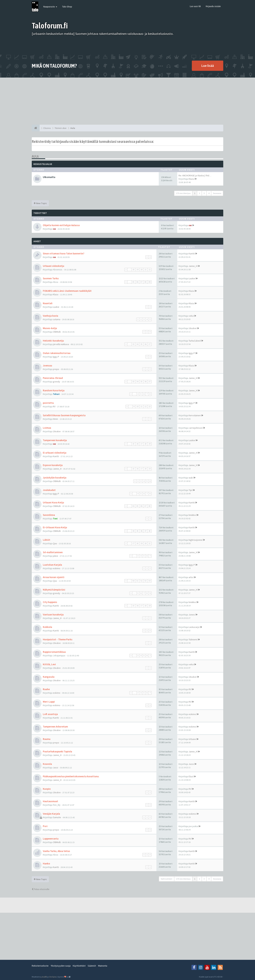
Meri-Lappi (49, 702)
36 (145, 344)
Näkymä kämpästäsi (54, 590)
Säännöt (92, 966)
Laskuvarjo (194, 627)
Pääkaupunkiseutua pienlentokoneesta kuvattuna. (71, 776)
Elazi (191, 776)
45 (137, 531)
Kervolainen (195, 415)
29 (150, 444)
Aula (35, 156)
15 (133, 469)
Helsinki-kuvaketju (53, 341)
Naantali (48, 303)
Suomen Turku (51, 278)
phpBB (44, 977)
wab (191, 478)
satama (57, 319)
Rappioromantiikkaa (54, 652)
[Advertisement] (127, 101)
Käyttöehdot (79, 966)
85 (133, 282)
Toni (55, 519)
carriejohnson (196, 428)
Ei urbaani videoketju (55, 453)
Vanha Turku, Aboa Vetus (56, 851)
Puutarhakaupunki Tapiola (57, 751)
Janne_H (193, 266)
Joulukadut (49, 490)
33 (133, 344)
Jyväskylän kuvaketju (55, 478)
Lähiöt (47, 540)
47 (145, 531)
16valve (193, 328)
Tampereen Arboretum (55, 727)
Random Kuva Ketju (54, 390)
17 (141, 469)
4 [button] (209, 193)
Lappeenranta (51, 839)
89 (150, 282)
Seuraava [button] (217, 193)
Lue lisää (208, 66)
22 (150, 270)
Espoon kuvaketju (53, 465)
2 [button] (199, 193)
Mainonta (103, 966)
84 (133, 506)
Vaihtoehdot (167, 879)
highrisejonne (195, 540)
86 (137, 282)
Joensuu (47, 366)
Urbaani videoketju (54, 266)
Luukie (192, 278)
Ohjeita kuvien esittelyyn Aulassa (61, 225)
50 (133, 581)
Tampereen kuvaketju (55, 440)
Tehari (56, 394)
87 (141, 282)
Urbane (192, 739)
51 (137, 581)
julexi (55, 556)
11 (141, 406)
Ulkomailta (49, 177)
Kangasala (49, 677)
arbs (191, 577)
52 (141, 581)
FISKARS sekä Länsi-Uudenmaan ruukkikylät (67, 291)
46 (141, 531)
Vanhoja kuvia (50, 316)
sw (54, 229)
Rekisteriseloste (40, 966)
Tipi (190, 490)
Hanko (46, 863)
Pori (45, 826)
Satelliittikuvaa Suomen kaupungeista (64, 415)
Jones (192, 615)
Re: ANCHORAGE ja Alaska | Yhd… (195, 175)
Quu (55, 543)
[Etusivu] (36, 128)
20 (141, 270)
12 (145, 406)
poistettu (48, 403)
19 (137, 270)
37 (150, 344)
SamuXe (57, 817)
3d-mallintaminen (53, 552)
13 (150, 406)
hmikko (192, 515)
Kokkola (47, 627)
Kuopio (47, 789)
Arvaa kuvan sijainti (54, 577)
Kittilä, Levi (49, 664)
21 (145, 270)
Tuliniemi (193, 639)
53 (145, 581)
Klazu (191, 179)
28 (145, 444)
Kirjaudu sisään (213, 6)
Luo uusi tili (195, 6)
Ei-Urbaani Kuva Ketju (55, 527)
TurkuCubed (195, 341)
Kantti (192, 254)
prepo (56, 369)
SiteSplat (53, 977)
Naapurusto (50, 7)
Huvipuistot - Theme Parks (58, 639)
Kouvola (47, 764)
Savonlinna (49, 515)
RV (54, 406)
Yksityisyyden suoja (61, 966)
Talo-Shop (67, 7)
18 (133, 270)
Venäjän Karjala (51, 814)
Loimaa (47, 428)
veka (191, 316)
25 (133, 444)
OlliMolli (57, 332)
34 (137, 344)
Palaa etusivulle (41, 889)
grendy (57, 382)
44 (133, 531)
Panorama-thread (53, 378)
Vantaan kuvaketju (53, 614)
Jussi (56, 768)
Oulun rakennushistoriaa (57, 353)
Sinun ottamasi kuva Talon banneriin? (64, 253)
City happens (50, 602)
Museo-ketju (50, 328)
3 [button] (204, 193)
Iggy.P (56, 357)
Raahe (46, 689)
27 (141, 444)
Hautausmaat (50, 801)
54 (150, 581)
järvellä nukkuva (61, 344)
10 (137, 406)
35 (141, 344)
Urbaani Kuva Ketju (53, 502)
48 (150, 531)
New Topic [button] (40, 203)
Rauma (47, 739)
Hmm (55, 419)
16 (137, 469)
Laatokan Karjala (52, 565)
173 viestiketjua (183, 193)
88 (145, 282)
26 (137, 444)
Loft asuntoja (50, 714)
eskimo (57, 568)
